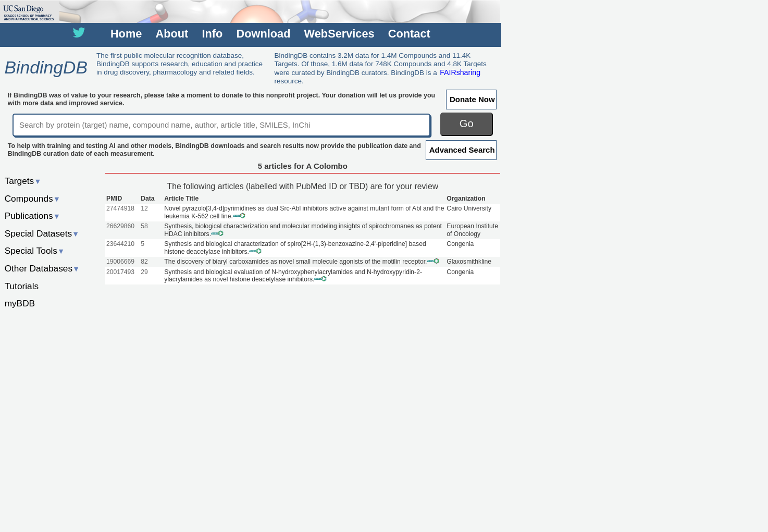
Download (264, 34)
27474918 (120, 208)
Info (212, 34)
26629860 (120, 226)
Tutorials (22, 286)
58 (144, 226)
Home (126, 34)
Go (467, 123)
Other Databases (42, 268)
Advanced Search (462, 150)
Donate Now (472, 99)
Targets (23, 181)
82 (144, 262)
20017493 (120, 272)
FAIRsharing (460, 72)
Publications (33, 216)
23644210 (120, 244)
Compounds (33, 199)
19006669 (120, 262)
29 (144, 272)
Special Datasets (42, 233)
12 (144, 208)
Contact (409, 34)
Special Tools (35, 251)
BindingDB (46, 67)
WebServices (339, 34)
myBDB (20, 303)
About (172, 34)
